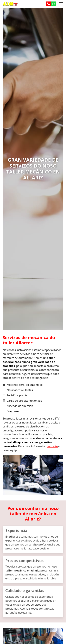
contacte (52, 446)
